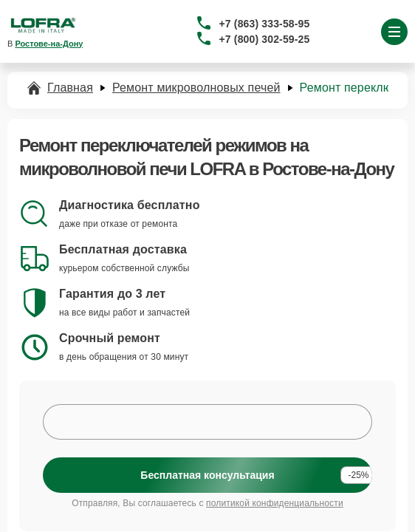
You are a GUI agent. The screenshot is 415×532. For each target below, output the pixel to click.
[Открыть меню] (394, 32)
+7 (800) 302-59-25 (265, 39)
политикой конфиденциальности (275, 503)
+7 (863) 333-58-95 (265, 24)
